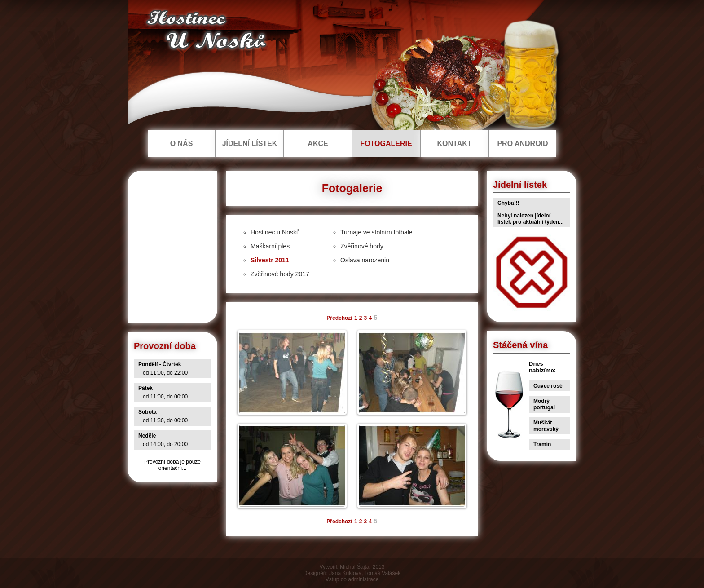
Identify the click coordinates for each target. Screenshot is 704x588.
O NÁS (182, 144)
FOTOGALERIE (386, 144)
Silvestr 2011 (270, 260)
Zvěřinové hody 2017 (280, 274)
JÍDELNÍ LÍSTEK (250, 144)
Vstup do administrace (352, 579)
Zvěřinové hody (362, 246)
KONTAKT (454, 144)
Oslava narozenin (365, 260)
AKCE (318, 144)
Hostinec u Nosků (275, 232)
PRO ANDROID (522, 144)
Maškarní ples (270, 246)
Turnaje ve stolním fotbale (376, 232)
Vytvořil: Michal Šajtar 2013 (352, 567)
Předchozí (339, 318)
